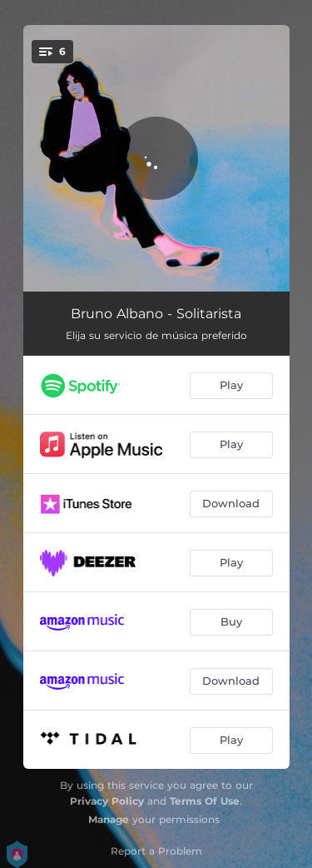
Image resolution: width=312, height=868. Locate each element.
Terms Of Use (205, 801)
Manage (109, 819)
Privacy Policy (107, 801)
